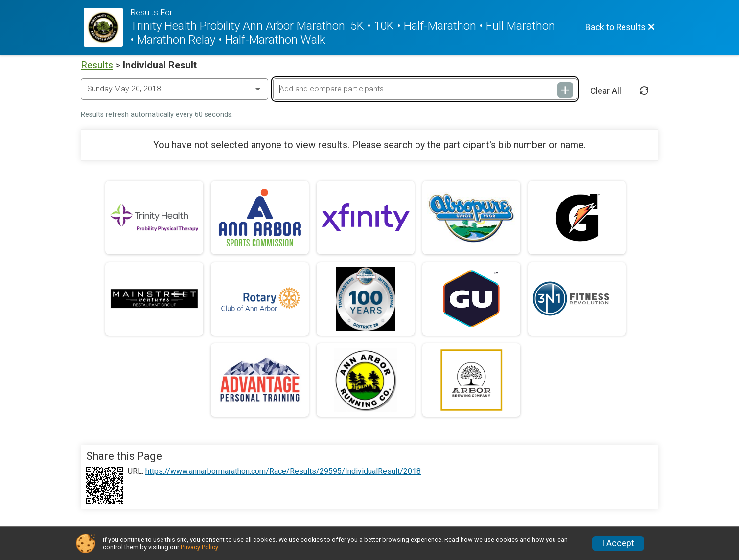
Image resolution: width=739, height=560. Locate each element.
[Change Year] (174, 89)
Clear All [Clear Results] (606, 91)
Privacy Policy (199, 547)
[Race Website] (107, 27)
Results (97, 65)
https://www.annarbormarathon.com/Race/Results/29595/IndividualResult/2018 (283, 471)
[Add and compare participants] (425, 89)
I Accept (618, 543)
